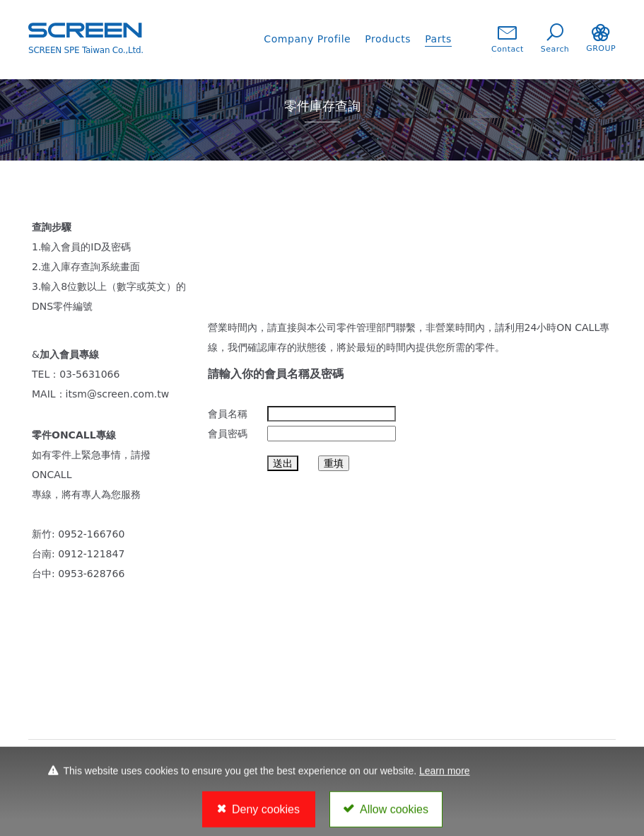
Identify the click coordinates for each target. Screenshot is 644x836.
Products (388, 39)
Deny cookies (266, 814)
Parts (438, 39)
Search (555, 39)
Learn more (445, 774)
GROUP (601, 39)
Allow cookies (394, 814)
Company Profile (307, 39)
